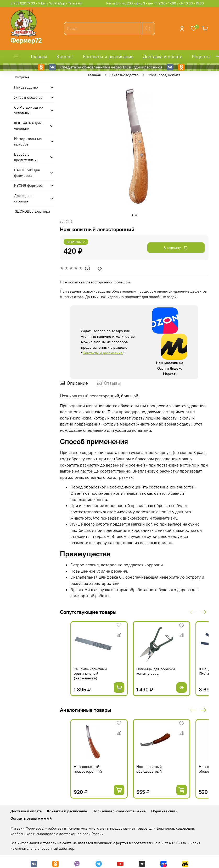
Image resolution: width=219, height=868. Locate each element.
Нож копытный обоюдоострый (149, 769)
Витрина (22, 77)
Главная (39, 57)
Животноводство (124, 75)
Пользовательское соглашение (119, 811)
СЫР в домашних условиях (29, 110)
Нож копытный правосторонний (88, 769)
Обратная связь (164, 811)
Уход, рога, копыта (164, 75)
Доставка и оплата (163, 57)
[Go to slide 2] (136, 215)
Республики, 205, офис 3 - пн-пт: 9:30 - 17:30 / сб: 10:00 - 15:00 (155, 3)
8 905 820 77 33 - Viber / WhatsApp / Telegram (46, 3)
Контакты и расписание (108, 57)
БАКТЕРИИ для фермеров (27, 173)
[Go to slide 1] (132, 215)
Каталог (65, 57)
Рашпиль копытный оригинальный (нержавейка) (90, 674)
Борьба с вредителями (25, 157)
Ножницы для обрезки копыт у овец (156, 671)
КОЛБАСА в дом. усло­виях (28, 126)
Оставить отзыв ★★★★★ (31, 818)
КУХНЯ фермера (28, 185)
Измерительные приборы (28, 141)
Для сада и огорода (23, 198)
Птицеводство (26, 87)
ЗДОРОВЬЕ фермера (32, 211)
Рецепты (201, 57)
